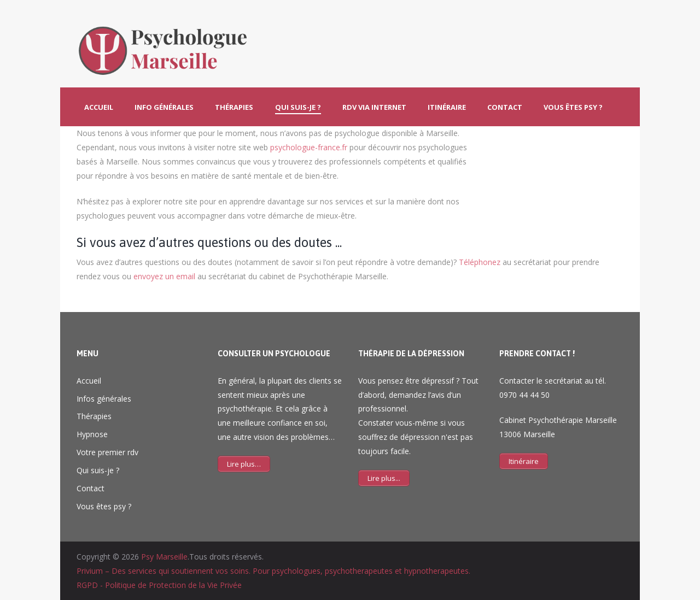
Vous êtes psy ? (573, 107)
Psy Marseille (164, 557)
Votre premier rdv (107, 452)
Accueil (99, 107)
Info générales (164, 107)
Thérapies (234, 107)
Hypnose (92, 434)
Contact (505, 107)
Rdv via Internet (374, 107)
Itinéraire (447, 107)
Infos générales (104, 399)
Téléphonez (480, 262)
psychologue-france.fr (309, 147)
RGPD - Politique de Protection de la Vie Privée (159, 585)
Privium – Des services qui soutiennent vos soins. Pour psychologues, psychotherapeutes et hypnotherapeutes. (273, 571)
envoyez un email (164, 276)
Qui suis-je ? (298, 107)
